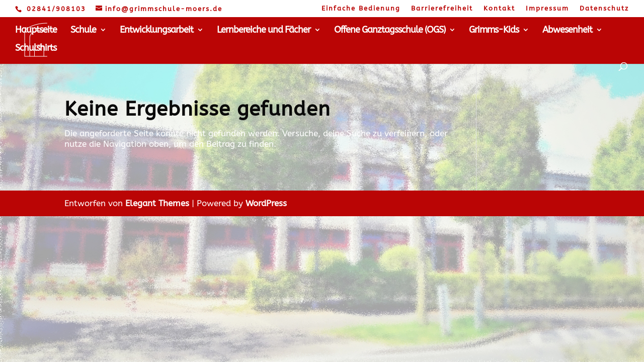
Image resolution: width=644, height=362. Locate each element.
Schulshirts (36, 49)
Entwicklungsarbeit (156, 31)
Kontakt (499, 9)
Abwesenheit (567, 31)
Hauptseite (36, 31)
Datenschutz (604, 9)
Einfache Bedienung (361, 9)
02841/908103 (56, 9)
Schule (83, 31)
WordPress (266, 203)
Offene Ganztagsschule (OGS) (390, 31)
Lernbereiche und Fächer (264, 31)
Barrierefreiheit (442, 9)
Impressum (547, 9)
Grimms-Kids (494, 31)
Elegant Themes (157, 203)
